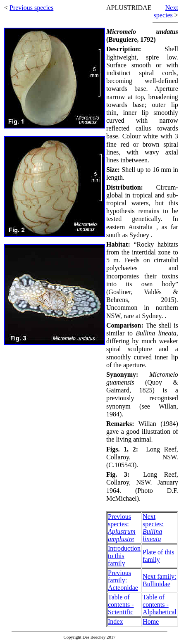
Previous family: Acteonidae (123, 580)
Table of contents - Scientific (121, 605)
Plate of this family (158, 556)
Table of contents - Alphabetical (160, 605)
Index (115, 621)
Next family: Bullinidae (159, 580)
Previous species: (122, 528)
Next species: (153, 528)
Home (151, 621)
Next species (166, 11)
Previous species (31, 8)
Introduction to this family (124, 556)
